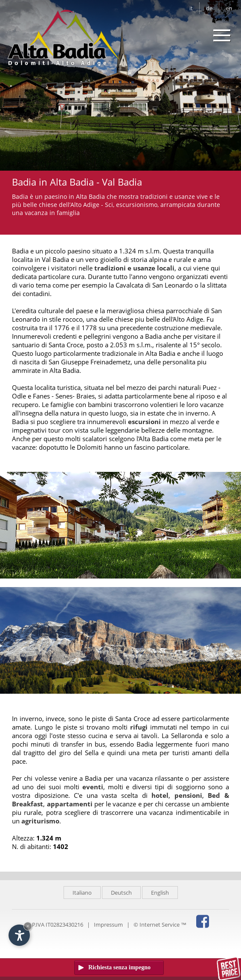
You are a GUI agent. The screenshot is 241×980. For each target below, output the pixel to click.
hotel (160, 795)
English (160, 893)
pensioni (188, 795)
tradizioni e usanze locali (134, 268)
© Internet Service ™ (160, 925)
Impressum (108, 925)
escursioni (144, 422)
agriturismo (40, 821)
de (209, 8)
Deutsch (121, 893)
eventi (93, 787)
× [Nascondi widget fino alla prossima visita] (28, 926)
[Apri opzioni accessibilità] (19, 935)
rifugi (139, 727)
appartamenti (70, 804)
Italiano (82, 893)
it (191, 8)
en (229, 8)
